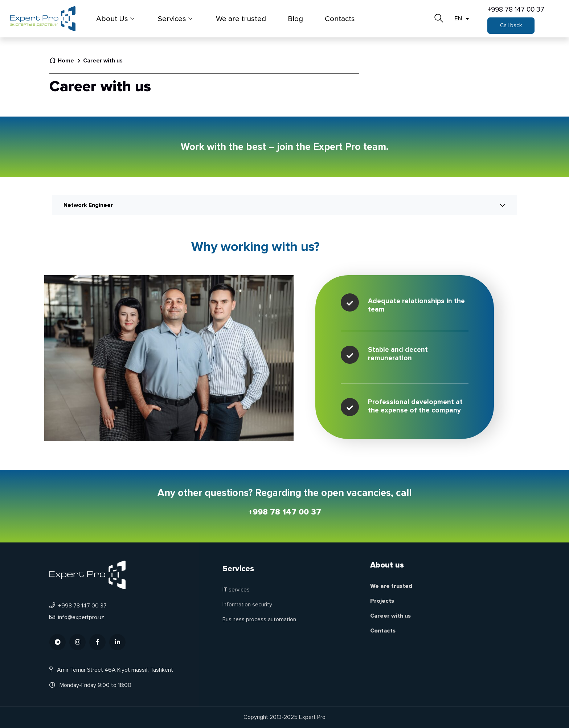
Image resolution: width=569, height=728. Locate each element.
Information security (247, 605)
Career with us (390, 616)
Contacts (340, 19)
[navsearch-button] (439, 16)
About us (387, 565)
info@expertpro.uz (77, 617)
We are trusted (241, 19)
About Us (116, 19)
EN (462, 19)
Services (176, 19)
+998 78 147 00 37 (516, 9)
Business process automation (259, 619)
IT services (236, 590)
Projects (382, 601)
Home (62, 61)
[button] (511, 26)
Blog (295, 19)
